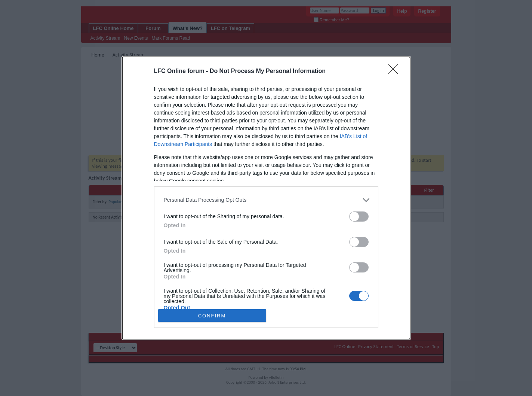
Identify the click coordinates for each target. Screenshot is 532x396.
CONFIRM (212, 315)
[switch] (359, 217)
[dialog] (266, 198)
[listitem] (266, 200)
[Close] (396, 71)
